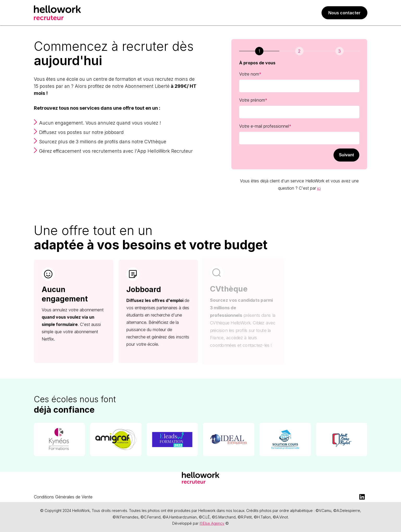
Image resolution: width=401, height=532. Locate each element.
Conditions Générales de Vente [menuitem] (63, 497)
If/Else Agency (212, 523)
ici (319, 188)
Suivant (347, 155)
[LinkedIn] (362, 497)
